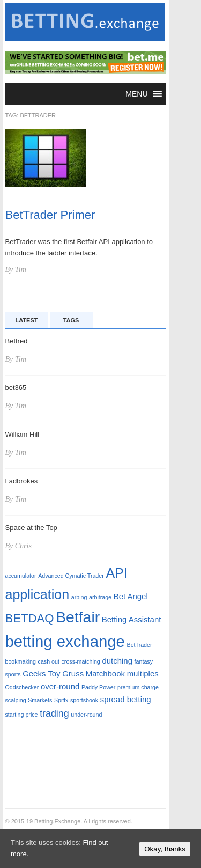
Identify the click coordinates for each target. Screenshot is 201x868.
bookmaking (21, 661)
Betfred (17, 341)
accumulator (21, 576)
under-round (86, 715)
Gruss (73, 674)
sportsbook (84, 700)
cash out (49, 661)
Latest (27, 320)
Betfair (78, 617)
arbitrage (100, 597)
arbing (79, 597)
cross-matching (81, 661)
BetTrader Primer (50, 215)
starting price (22, 715)
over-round (60, 686)
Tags (71, 320)
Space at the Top (31, 528)
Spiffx (61, 700)
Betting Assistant (132, 619)
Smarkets (40, 700)
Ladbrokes (22, 481)
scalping (16, 700)
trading (54, 713)
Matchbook (105, 674)
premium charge (138, 687)
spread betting (126, 699)
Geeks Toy (41, 674)
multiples (143, 674)
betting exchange (65, 641)
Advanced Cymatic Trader (71, 576)
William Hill (23, 434)
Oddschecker (22, 687)
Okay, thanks (165, 849)
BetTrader (140, 645)
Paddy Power (98, 687)
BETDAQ (30, 618)
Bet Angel (131, 596)
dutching (117, 661)
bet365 (16, 388)
